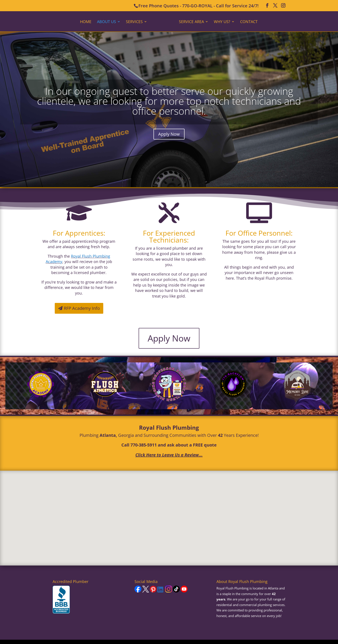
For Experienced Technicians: (169, 236)
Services (136, 22)
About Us (108, 22)
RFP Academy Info (82, 308)
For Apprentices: (79, 233)
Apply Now (169, 134)
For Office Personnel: (259, 233)
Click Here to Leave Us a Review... (169, 455)
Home (87, 22)
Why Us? (221, 22)
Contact (247, 22)
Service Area (190, 22)
